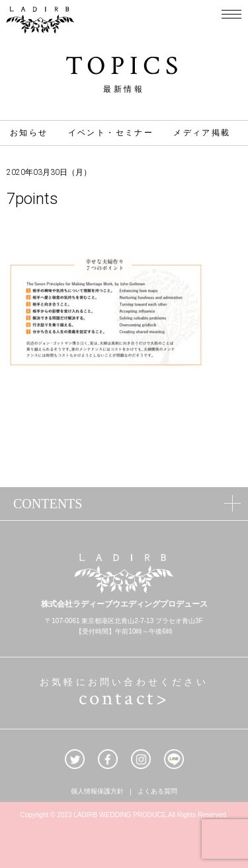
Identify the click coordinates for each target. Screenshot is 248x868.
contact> (124, 698)
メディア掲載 (202, 133)
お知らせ (29, 133)
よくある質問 (157, 792)
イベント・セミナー (111, 133)
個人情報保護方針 (97, 792)
